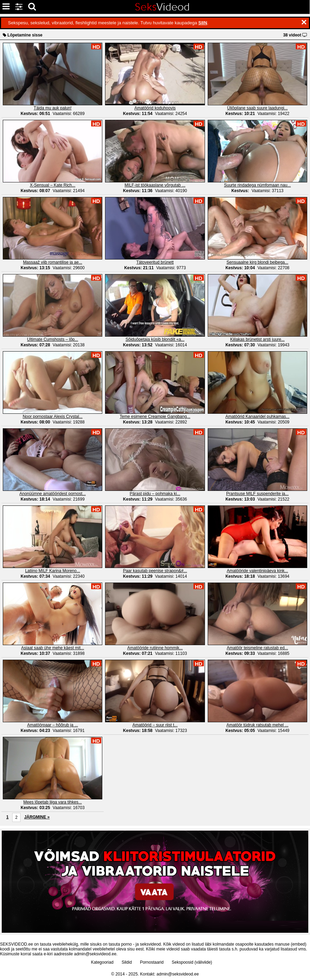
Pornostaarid (152, 962)
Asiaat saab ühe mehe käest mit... (53, 648)
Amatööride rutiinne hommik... (155, 648)
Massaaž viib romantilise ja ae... (53, 262)
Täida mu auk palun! (53, 108)
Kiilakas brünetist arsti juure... (257, 339)
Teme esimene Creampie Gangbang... (155, 417)
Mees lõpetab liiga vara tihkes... (53, 802)
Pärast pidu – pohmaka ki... (155, 494)
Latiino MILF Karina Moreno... (53, 571)
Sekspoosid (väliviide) (192, 962)
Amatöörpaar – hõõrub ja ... (53, 725)
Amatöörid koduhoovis (155, 108)
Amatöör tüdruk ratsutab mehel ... (257, 725)
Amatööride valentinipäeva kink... (257, 571)
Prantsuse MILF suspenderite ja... (257, 494)
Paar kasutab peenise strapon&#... (155, 571)
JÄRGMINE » (37, 817)
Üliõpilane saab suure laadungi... (257, 108)
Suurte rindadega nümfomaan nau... (257, 185)
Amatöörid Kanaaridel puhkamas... (257, 417)
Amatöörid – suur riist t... (155, 725)
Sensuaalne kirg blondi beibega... (257, 262)
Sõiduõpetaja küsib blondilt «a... (155, 339)
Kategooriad (102, 962)
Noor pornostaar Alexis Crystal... (53, 417)
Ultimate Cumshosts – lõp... (53, 339)
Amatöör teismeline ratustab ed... (257, 648)
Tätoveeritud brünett (155, 262)
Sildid (126, 962)
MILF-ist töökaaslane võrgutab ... (155, 185)
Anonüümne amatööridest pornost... (53, 494)
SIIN (203, 23)
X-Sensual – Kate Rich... (53, 185)
